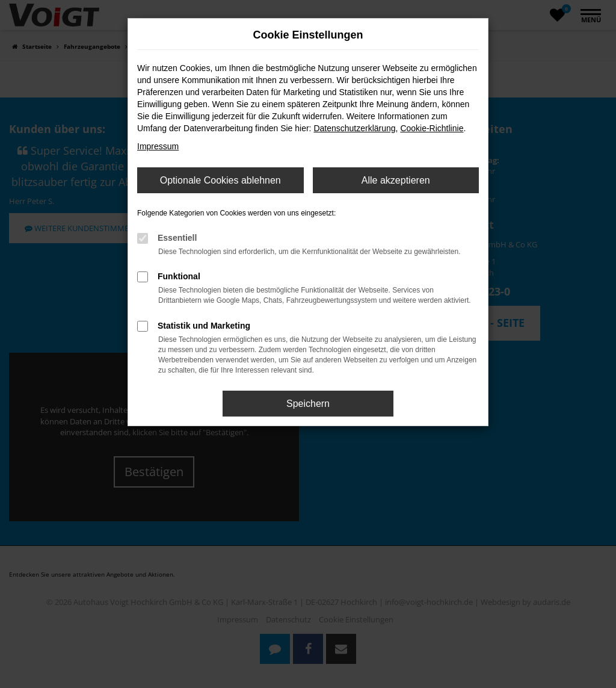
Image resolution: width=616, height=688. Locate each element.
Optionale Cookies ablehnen (220, 180)
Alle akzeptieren (396, 180)
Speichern (308, 404)
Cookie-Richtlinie (432, 128)
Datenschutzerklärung (354, 128)
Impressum (158, 146)
